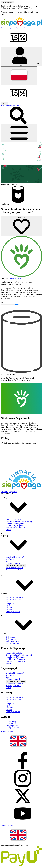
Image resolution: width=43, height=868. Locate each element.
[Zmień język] (19, 76)
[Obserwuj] (21, 226)
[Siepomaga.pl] (21, 26)
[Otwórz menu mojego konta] (21, 56)
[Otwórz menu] (19, 133)
